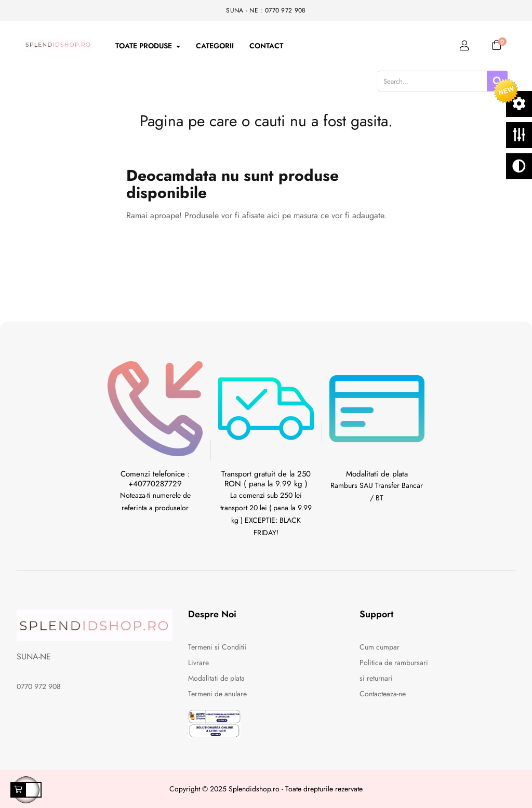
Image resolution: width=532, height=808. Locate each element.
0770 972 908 (39, 686)
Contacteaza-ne (383, 694)
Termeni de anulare (217, 694)
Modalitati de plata (216, 678)
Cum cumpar (380, 647)
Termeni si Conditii (217, 647)
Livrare (198, 663)
